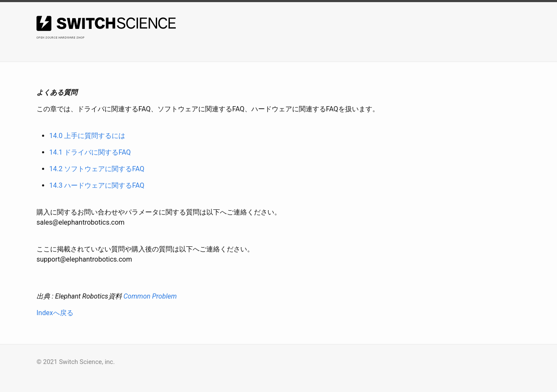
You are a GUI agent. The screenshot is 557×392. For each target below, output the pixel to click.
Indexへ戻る (55, 313)
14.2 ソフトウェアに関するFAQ (97, 169)
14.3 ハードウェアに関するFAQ (97, 185)
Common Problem (150, 296)
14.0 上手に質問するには (87, 136)
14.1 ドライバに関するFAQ (90, 152)
